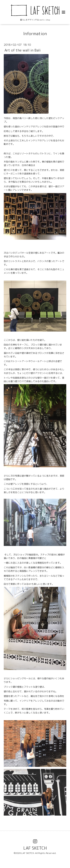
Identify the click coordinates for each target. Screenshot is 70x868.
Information (35, 34)
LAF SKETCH (35, 848)
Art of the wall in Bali (23, 50)
